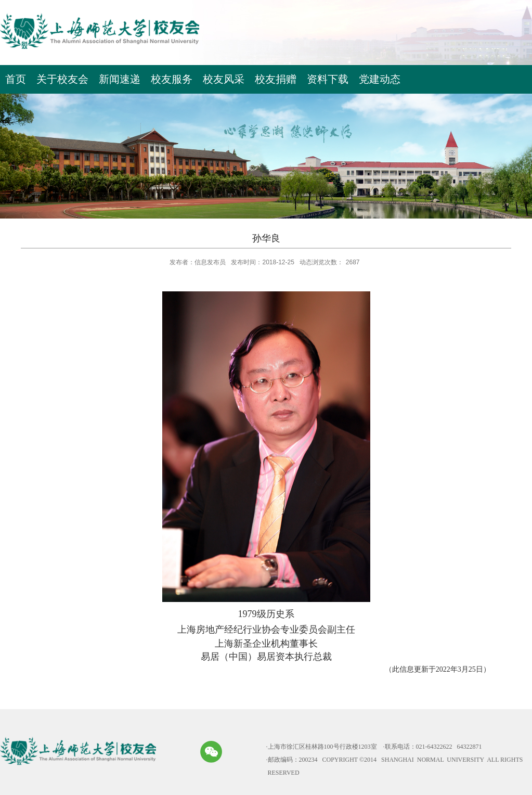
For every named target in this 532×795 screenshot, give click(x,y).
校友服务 (172, 79)
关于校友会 (62, 79)
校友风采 (224, 79)
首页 (16, 79)
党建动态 (380, 79)
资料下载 (328, 79)
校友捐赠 (276, 79)
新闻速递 (120, 79)
